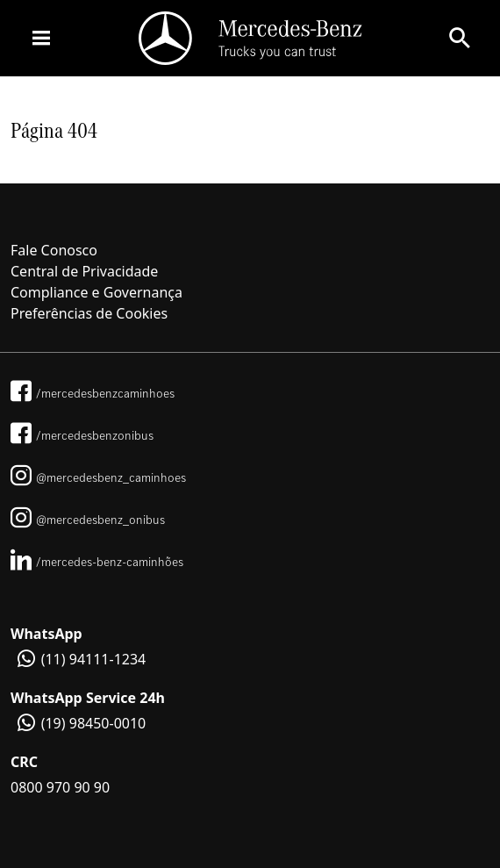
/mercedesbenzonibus (82, 435)
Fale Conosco (54, 250)
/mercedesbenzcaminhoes (93, 393)
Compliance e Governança (96, 292)
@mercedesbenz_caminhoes (98, 477)
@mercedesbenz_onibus (88, 520)
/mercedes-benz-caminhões (97, 562)
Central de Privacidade (84, 271)
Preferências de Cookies (89, 313)
